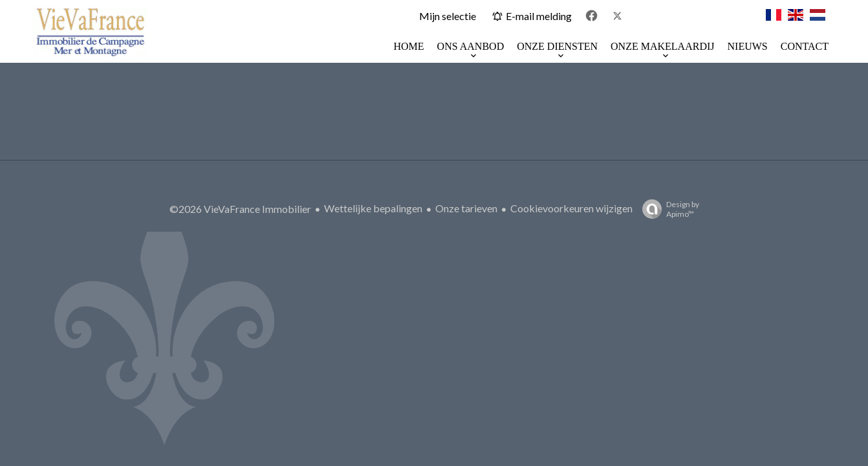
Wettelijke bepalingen (373, 208)
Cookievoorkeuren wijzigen (571, 208)
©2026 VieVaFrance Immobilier (240, 209)
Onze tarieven (466, 208)
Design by (667, 209)
